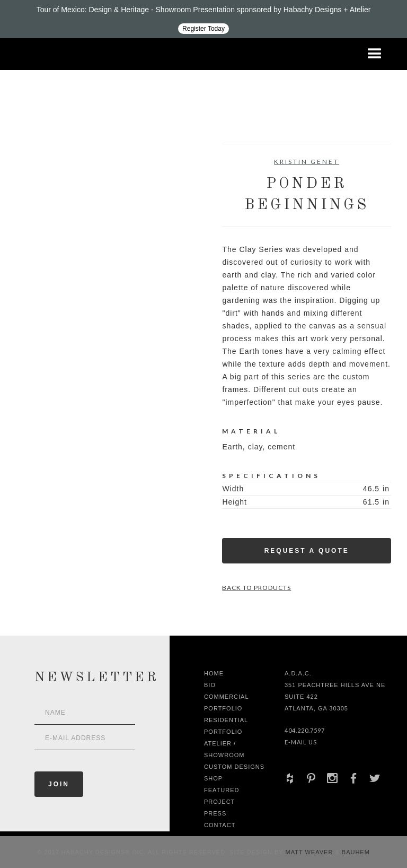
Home (214, 673)
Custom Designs (234, 767)
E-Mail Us (301, 742)
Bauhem (355, 852)
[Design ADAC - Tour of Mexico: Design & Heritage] (203, 19)
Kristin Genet (307, 162)
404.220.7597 (305, 730)
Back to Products (256, 588)
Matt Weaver (311, 852)
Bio (210, 685)
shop (213, 778)
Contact (220, 825)
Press (215, 813)
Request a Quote (307, 551)
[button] (375, 54)
